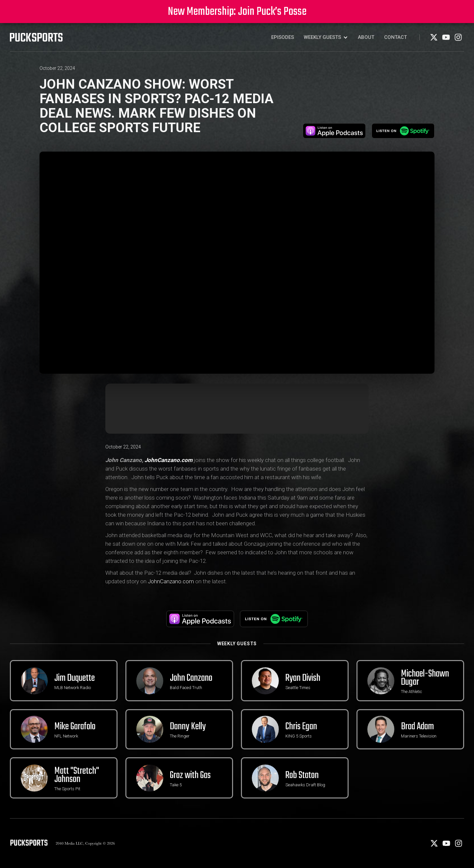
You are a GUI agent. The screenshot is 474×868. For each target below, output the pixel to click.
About (366, 37)
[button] (326, 37)
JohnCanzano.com (171, 581)
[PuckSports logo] (36, 37)
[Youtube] (447, 40)
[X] (434, 40)
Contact (395, 37)
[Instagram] (458, 40)
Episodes (283, 37)
